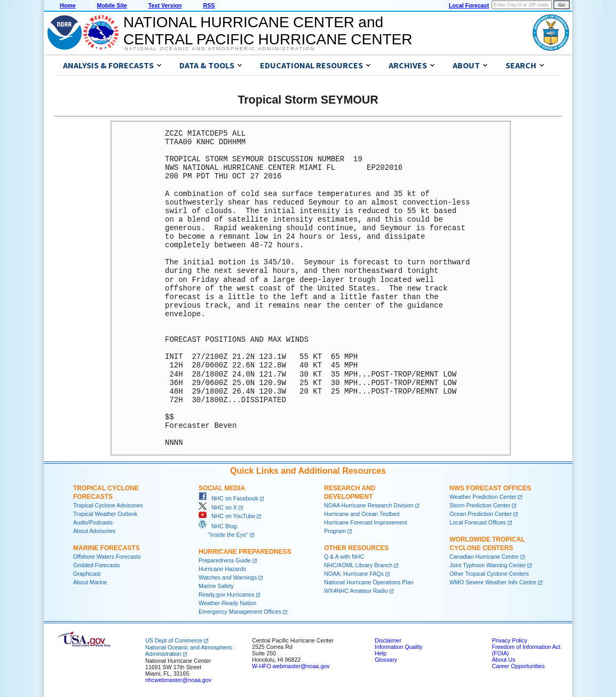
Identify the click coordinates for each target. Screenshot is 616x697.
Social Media (222, 488)
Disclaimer (388, 640)
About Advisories (94, 531)
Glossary (386, 660)
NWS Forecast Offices (490, 488)
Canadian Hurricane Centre (484, 557)
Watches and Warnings (228, 577)
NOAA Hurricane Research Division (369, 505)
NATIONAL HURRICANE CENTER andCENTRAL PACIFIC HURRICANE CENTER (268, 31)
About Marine (90, 582)
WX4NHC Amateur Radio (356, 591)
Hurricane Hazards (222, 569)
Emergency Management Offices (240, 612)
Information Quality (398, 647)
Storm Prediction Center (480, 505)
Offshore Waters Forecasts (107, 557)
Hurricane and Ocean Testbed (362, 514)
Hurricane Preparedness (245, 552)
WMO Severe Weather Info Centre (493, 582)
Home (68, 5)
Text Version (165, 5)
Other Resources (356, 548)
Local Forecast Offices (478, 522)
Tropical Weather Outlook (105, 514)
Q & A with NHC (344, 557)
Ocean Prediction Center (481, 514)
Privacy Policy (509, 640)
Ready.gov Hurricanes (227, 594)
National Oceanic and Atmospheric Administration (220, 49)
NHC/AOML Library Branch (358, 565)
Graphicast (87, 574)
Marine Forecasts (106, 548)
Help (381, 653)
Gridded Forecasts (97, 565)
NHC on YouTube (227, 516)
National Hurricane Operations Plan (369, 582)
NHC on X (218, 507)
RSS (209, 5)
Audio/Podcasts (93, 522)
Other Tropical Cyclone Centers (489, 574)
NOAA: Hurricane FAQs (354, 574)
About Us (503, 660)
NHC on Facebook (228, 498)
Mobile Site (112, 5)
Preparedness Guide (225, 560)
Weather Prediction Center (483, 497)
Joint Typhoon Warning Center (488, 565)
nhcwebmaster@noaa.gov (178, 680)
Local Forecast (469, 5)
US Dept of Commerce (174, 640)
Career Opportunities (518, 666)
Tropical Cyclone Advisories (108, 505)
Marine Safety (216, 586)
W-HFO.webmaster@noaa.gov (291, 666)
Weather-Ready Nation (227, 603)
